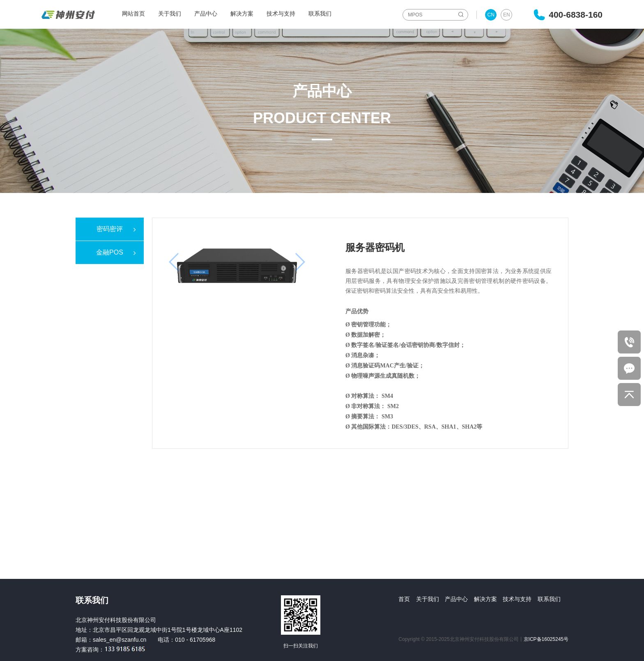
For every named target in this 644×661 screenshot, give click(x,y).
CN (491, 15)
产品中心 (206, 14)
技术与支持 (281, 14)
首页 (404, 599)
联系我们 (320, 14)
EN (507, 15)
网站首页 (133, 14)
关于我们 (170, 14)
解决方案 (242, 14)
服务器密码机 (375, 247)
